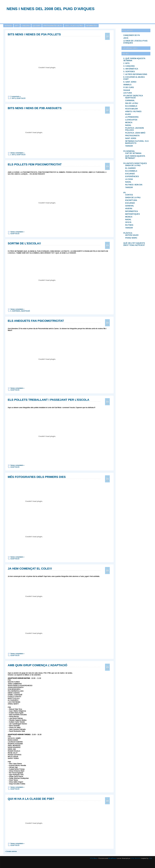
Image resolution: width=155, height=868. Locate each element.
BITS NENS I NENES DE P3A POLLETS (34, 34)
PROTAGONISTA (132, 136)
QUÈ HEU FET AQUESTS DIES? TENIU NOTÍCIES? (134, 244)
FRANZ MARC (131, 238)
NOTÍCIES (8, 26)
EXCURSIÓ (130, 174)
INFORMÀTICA (92, 26)
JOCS (126, 38)
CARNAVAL (130, 100)
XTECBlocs (94, 858)
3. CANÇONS (129, 66)
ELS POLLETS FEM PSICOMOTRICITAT (35, 164)
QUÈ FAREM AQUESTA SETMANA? (135, 157)
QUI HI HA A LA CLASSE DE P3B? (31, 799)
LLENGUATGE (131, 120)
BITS (17, 26)
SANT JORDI (131, 138)
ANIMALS (127, 85)
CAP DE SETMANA (133, 153)
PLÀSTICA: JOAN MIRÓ (135, 133)
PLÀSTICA (128, 233)
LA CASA (129, 179)
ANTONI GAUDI (132, 235)
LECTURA (128, 93)
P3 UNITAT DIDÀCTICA (133, 96)
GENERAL (130, 206)
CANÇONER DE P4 (131, 35)
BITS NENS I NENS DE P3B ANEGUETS (35, 108)
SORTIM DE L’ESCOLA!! (24, 243)
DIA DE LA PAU (132, 103)
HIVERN (129, 208)
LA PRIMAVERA (132, 117)
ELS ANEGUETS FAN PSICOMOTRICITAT (36, 321)
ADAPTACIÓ (130, 98)
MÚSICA (129, 122)
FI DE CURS (129, 87)
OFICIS (128, 222)
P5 (124, 193)
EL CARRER (130, 168)
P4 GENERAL (129, 151)
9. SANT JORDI (130, 82)
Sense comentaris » (17, 153)
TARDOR (129, 146)
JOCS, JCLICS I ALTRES (74, 26)
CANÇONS (26, 26)
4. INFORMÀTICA (131, 69)
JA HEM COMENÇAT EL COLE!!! (30, 569)
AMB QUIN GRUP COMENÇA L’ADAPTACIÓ (38, 665)
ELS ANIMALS (131, 106)
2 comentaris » (16, 97)
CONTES (129, 195)
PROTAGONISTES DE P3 (53, 26)
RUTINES (129, 225)
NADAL (128, 125)
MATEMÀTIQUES (132, 214)
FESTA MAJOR (131, 109)
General (127, 90)
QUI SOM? (37, 26)
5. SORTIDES (129, 72)
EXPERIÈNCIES (132, 176)
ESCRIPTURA (131, 200)
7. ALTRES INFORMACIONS (135, 74)
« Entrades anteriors (11, 851)
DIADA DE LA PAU (133, 165)
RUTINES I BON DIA (134, 185)
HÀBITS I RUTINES (133, 111)
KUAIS (128, 114)
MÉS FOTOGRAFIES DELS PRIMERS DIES (37, 477)
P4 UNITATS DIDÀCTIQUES (135, 163)
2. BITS (126, 63)
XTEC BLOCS (135, 858)
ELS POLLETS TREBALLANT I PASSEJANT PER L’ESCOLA (49, 400)
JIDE (150, 858)
